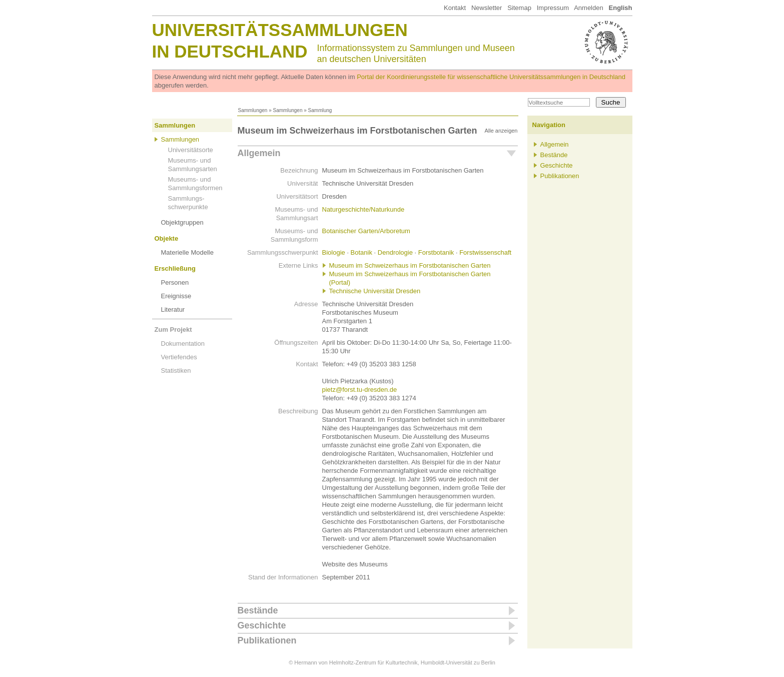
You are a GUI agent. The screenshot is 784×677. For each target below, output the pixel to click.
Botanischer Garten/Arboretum (366, 231)
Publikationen (267, 640)
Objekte (167, 238)
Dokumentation (183, 344)
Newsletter (487, 8)
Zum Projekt (173, 329)
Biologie (334, 252)
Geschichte (262, 625)
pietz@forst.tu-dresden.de (360, 390)
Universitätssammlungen (280, 30)
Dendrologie (395, 252)
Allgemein (259, 153)
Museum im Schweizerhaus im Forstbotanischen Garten (410, 265)
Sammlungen (253, 110)
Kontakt (455, 8)
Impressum (553, 8)
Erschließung (175, 268)
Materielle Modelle (188, 252)
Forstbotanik (436, 252)
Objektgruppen (182, 222)
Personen (175, 282)
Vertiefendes (179, 357)
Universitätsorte (191, 150)
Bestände (258, 610)
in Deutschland (230, 51)
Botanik (361, 252)
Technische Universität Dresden (375, 291)
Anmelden (589, 8)
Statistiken (176, 371)
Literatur (173, 309)
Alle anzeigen (501, 131)
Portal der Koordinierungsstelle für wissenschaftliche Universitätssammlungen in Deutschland (491, 77)
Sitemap (519, 8)
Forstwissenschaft (485, 252)
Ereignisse (176, 296)
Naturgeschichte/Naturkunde (363, 209)
